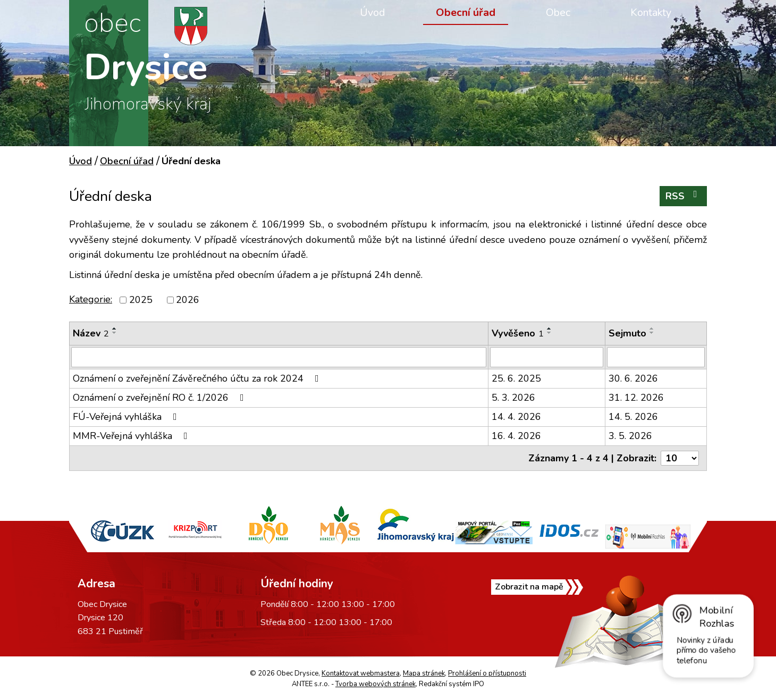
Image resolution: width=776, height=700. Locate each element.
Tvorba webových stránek (376, 684)
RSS (684, 196)
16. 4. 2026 (516, 436)
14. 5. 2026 (633, 417)
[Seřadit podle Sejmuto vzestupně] (652, 328)
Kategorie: (91, 299)
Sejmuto (627, 333)
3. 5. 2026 (630, 436)
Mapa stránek (424, 673)
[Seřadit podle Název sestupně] (115, 333)
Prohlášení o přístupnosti (487, 673)
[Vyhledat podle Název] (279, 357)
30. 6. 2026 (633, 378)
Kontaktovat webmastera (361, 673)
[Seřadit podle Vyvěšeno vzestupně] (550, 328)
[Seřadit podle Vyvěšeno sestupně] (550, 333)
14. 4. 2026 (516, 417)
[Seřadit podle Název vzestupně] (115, 328)
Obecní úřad (466, 12)
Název (91, 333)
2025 (141, 300)
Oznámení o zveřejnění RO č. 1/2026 (161, 398)
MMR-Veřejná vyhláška (132, 436)
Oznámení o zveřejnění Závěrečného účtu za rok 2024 (198, 378)
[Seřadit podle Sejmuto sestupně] (652, 333)
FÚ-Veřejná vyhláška (127, 417)
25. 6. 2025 (516, 378)
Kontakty (651, 12)
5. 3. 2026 (513, 398)
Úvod (373, 12)
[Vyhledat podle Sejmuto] (656, 357)
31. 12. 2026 (636, 398)
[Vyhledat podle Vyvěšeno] (547, 357)
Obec (558, 12)
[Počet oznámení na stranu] (680, 458)
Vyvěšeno (518, 333)
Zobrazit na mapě (539, 595)
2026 (188, 300)
